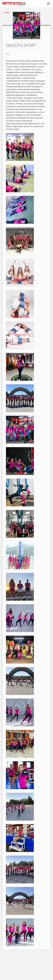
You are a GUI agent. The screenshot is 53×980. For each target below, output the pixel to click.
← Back (6, 12)
